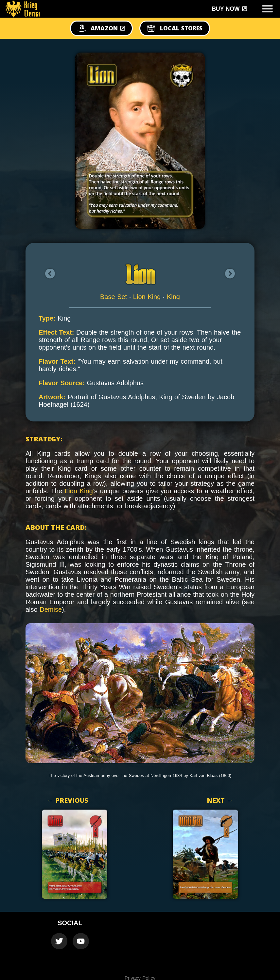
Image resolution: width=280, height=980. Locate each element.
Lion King (147, 297)
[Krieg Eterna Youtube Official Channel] (81, 941)
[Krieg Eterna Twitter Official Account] (59, 941)
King (173, 297)
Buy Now (229, 9)
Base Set (114, 297)
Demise (51, 609)
